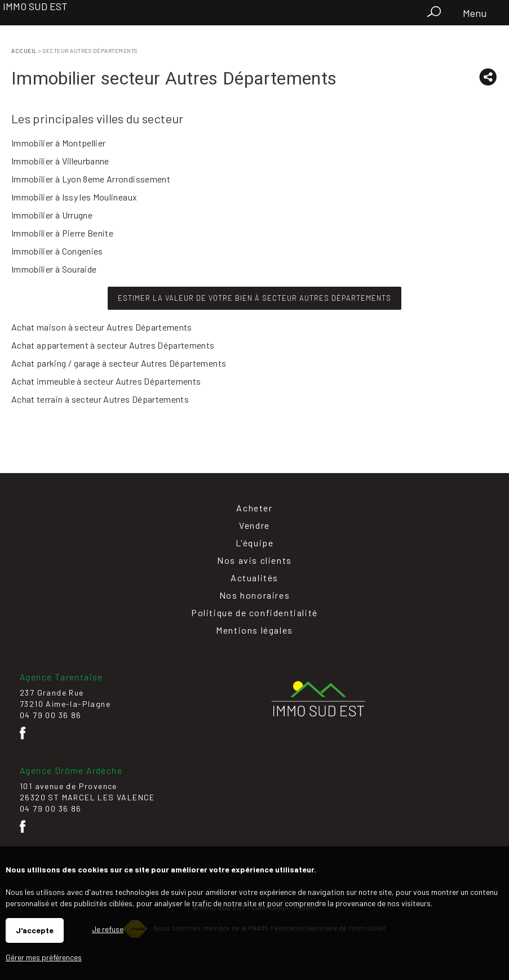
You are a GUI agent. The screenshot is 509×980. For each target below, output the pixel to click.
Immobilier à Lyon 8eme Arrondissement (91, 179)
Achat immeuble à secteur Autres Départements (106, 381)
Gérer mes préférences (44, 957)
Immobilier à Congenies (57, 251)
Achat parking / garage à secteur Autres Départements (119, 363)
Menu (473, 13)
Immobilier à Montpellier (58, 143)
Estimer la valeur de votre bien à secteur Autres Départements (254, 298)
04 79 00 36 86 (51, 715)
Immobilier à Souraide (54, 269)
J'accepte (35, 930)
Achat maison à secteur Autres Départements (102, 327)
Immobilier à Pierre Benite (62, 233)
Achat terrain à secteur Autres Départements (100, 399)
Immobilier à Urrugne (52, 215)
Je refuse (108, 929)
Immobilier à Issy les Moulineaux (74, 197)
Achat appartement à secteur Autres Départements (113, 345)
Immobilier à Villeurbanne (60, 161)
